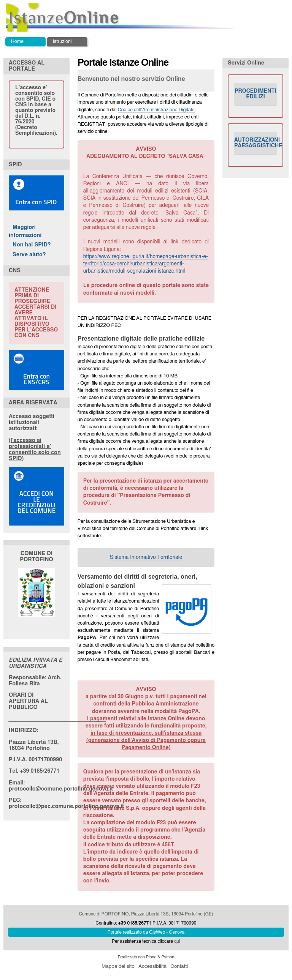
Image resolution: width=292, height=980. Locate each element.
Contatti (179, 966)
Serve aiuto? (29, 255)
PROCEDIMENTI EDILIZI (255, 94)
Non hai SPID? (32, 245)
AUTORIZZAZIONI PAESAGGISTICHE (255, 143)
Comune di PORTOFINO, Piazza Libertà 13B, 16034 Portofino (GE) (146, 914)
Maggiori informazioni (25, 231)
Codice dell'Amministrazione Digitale (156, 110)
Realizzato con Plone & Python (146, 957)
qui (177, 941)
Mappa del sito (118, 966)
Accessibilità (152, 966)
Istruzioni (62, 42)
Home (17, 42)
